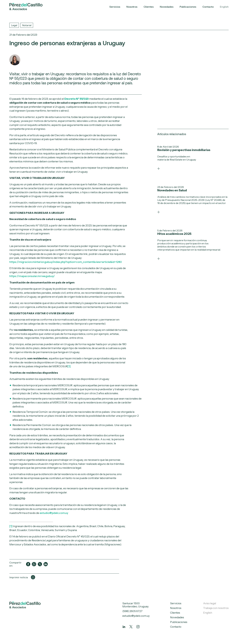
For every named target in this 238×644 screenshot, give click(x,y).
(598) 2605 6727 (132, 611)
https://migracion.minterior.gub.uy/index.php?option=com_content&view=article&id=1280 (66, 262)
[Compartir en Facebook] (28, 564)
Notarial (27, 25)
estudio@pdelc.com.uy (54, 513)
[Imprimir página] (33, 577)
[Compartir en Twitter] (40, 564)
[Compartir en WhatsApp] (34, 564)
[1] (69, 366)
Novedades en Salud (172, 190)
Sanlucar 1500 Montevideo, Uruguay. (136, 605)
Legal (14, 25)
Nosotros (132, 7)
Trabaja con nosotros (216, 608)
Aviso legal (210, 603)
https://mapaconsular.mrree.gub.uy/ (32, 276)
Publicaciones (188, 7)
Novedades (167, 7)
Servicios (115, 7)
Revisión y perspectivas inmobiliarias (184, 150)
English (224, 7)
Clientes (149, 7)
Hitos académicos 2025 (174, 234)
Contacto (208, 7)
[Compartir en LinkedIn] (46, 564)
